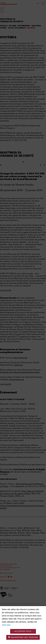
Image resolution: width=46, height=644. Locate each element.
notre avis (6, 625)
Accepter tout (23, 631)
